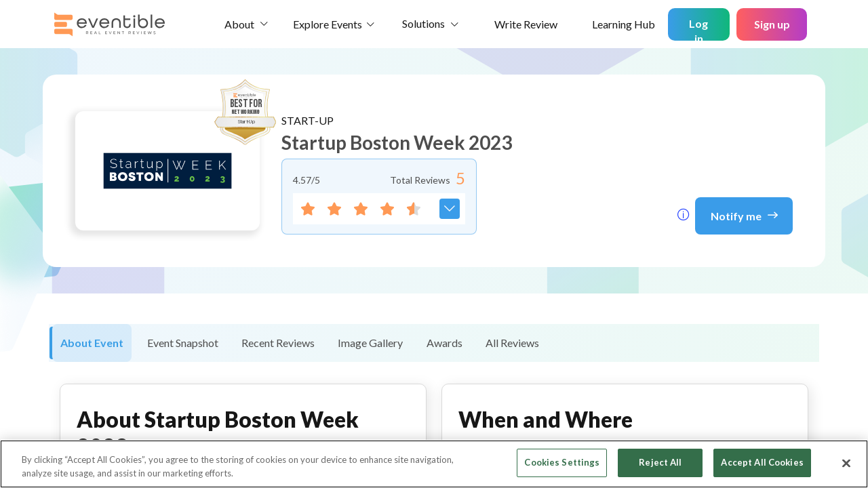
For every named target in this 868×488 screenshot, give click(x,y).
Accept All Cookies (762, 462)
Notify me (744, 215)
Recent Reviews (278, 343)
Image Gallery (370, 343)
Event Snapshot (183, 343)
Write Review (526, 24)
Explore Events (328, 24)
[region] (434, 464)
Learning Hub (624, 24)
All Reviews (512, 343)
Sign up (772, 24)
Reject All (660, 462)
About (239, 24)
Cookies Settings (562, 462)
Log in (698, 29)
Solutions (423, 23)
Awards (445, 343)
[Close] (846, 463)
